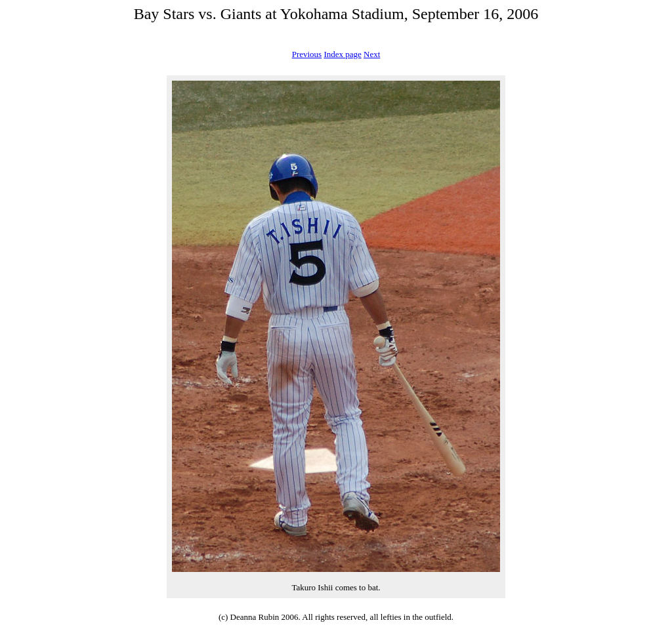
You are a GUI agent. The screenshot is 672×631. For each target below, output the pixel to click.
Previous (307, 54)
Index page (342, 54)
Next (372, 54)
